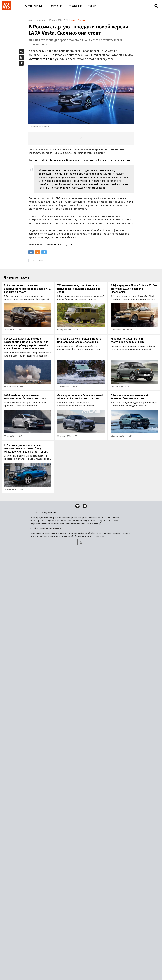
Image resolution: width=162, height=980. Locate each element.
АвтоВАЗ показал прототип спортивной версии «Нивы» (128, 340)
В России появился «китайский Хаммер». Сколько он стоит (129, 397)
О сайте (34, 528)
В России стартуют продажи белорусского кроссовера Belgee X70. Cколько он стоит (27, 289)
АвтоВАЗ (42, 260)
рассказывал (58, 237)
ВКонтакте (60, 245)
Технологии (56, 6)
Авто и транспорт (34, 6)
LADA (32, 260)
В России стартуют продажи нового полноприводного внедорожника (79, 340)
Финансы (93, 6)
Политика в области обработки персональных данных (94, 533)
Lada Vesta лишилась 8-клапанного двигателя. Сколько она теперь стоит (85, 160)
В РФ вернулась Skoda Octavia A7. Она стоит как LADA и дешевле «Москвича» (134, 289)
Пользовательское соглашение (90, 536)
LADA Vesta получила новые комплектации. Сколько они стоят (25, 397)
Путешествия (75, 6)
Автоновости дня (41, 59)
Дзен (71, 245)
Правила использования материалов (48, 533)
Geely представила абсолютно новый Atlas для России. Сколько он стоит (80, 397)
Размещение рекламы (50, 528)
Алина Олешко (78, 20)
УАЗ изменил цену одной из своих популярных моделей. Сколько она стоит (79, 289)
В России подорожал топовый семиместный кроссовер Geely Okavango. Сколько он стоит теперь (26, 448)
